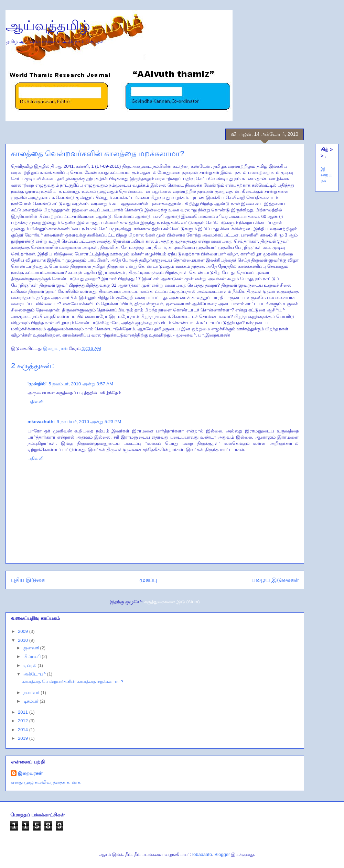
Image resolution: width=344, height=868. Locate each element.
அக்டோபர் (35, 674)
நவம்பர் (32, 693)
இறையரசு (327, 175)
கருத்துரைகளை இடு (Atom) (172, 602)
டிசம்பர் (32, 701)
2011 (24, 712)
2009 (24, 631)
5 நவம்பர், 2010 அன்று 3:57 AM (81, 384)
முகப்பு (148, 580)
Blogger (222, 854)
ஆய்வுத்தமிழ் (48, 25)
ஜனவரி (32, 648)
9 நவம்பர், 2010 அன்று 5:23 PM (89, 422)
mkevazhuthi (41, 422)
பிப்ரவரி (33, 656)
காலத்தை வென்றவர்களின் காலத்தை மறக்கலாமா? (73, 682)
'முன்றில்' (37, 384)
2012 (24, 721)
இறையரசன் (30, 773)
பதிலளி (35, 402)
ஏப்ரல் (31, 665)
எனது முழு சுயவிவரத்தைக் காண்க (46, 782)
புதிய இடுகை (28, 580)
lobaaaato (202, 854)
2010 (24, 640)
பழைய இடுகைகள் (275, 580)
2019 (24, 738)
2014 (24, 730)
